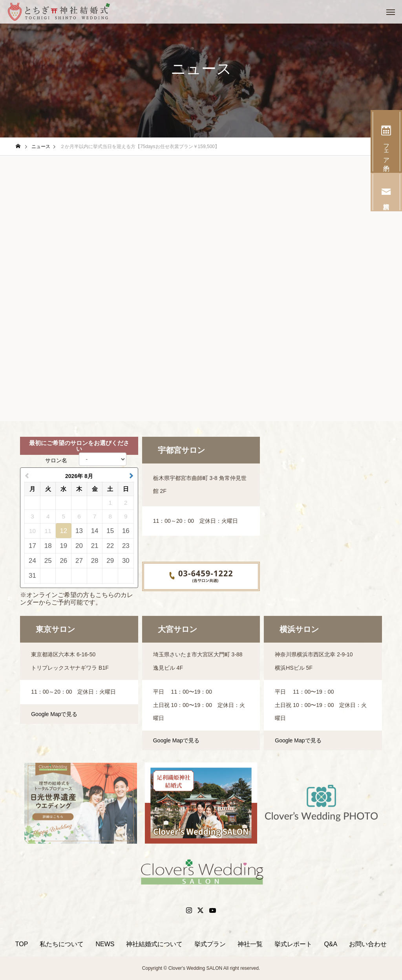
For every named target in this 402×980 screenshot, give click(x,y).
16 (126, 531)
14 (95, 531)
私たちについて (62, 944)
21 (95, 546)
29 (110, 561)
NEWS (105, 944)
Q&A (331, 944)
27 (79, 561)
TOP (22, 944)
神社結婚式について (154, 944)
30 (126, 561)
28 (95, 561)
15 (110, 531)
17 (32, 546)
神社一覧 (250, 944)
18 (48, 546)
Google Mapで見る (54, 714)
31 (32, 576)
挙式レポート (293, 944)
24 (32, 561)
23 (126, 546)
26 (63, 561)
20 (79, 546)
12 (63, 531)
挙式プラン (210, 944)
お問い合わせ (368, 944)
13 (79, 531)
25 (48, 561)
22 (110, 546)
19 (63, 546)
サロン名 (56, 460)
